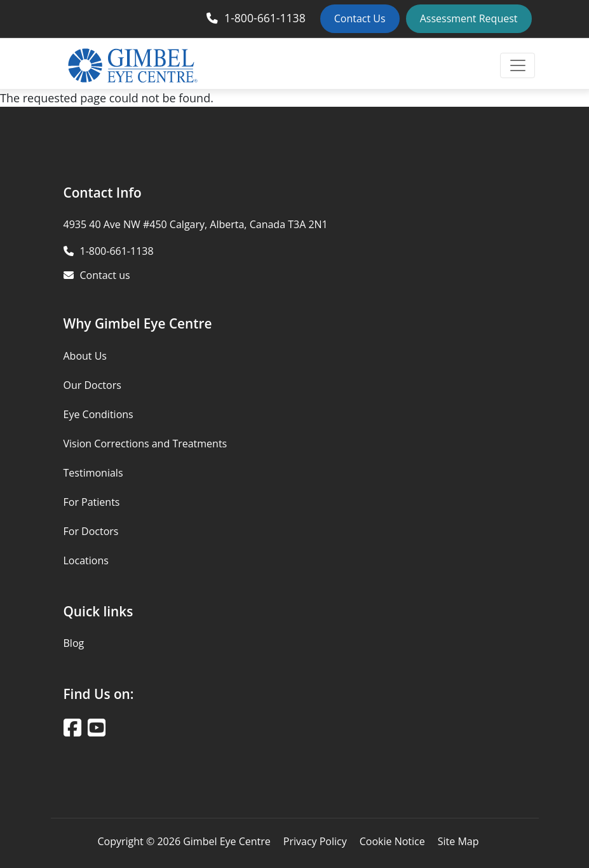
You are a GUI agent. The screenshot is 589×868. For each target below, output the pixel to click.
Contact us (105, 275)
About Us (85, 356)
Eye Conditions (98, 414)
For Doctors (91, 531)
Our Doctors (92, 385)
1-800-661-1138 (265, 18)
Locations (86, 560)
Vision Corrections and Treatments (146, 444)
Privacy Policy (315, 841)
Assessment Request (469, 18)
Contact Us (360, 18)
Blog (74, 643)
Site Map (458, 841)
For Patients (92, 502)
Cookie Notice (392, 841)
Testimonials (93, 473)
